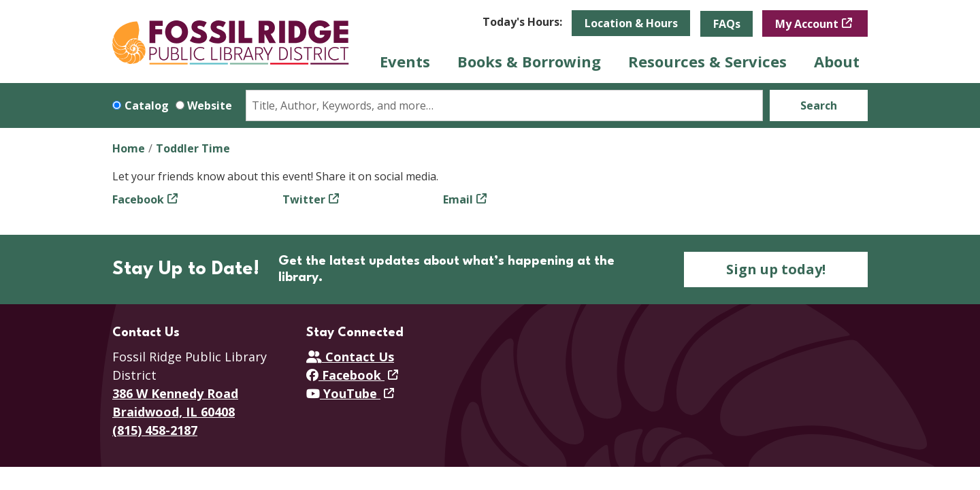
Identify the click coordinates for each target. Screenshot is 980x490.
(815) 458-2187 (155, 430)
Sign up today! (776, 269)
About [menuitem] (837, 61)
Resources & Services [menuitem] (707, 61)
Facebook (138, 199)
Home (129, 148)
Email (458, 199)
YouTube (343, 393)
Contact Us (350, 357)
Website (210, 105)
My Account (807, 24)
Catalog (147, 105)
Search (819, 105)
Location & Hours (631, 23)
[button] (522, 22)
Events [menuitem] (405, 61)
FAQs (727, 24)
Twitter (304, 199)
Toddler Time (193, 148)
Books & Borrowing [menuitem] (529, 61)
